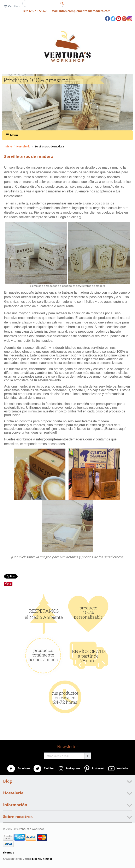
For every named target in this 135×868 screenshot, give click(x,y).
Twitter (44, 769)
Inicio (8, 146)
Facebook (19, 769)
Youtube (118, 769)
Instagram (68, 769)
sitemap (9, 852)
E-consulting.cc (42, 859)
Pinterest (94, 769)
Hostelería (23, 146)
